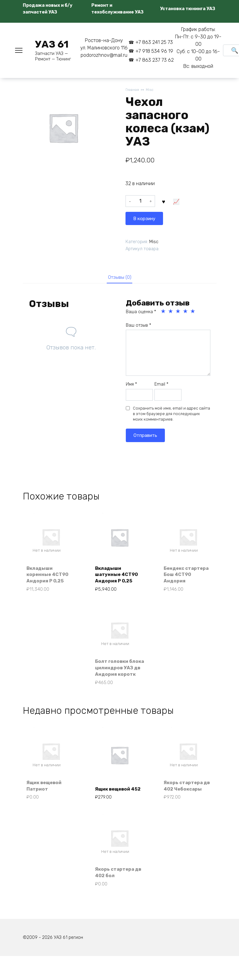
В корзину (178, 202)
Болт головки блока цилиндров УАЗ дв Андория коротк (119, 675)
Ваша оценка (141, 313)
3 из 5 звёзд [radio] (178, 312)
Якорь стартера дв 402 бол (116, 894)
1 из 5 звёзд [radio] (164, 312)
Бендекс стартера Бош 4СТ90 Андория (185, 576)
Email (161, 385)
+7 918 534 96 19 (154, 51)
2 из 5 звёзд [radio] (171, 312)
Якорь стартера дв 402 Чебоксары (185, 802)
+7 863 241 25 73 (154, 42)
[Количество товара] (140, 203)
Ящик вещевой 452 (115, 805)
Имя (131, 385)
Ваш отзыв (138, 326)
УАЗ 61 (52, 44)
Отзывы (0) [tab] (119, 277)
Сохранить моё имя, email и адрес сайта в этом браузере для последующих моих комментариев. (171, 415)
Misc (151, 90)
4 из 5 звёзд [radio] (186, 312)
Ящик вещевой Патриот (46, 805)
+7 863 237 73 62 (155, 60)
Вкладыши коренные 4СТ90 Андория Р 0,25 (49, 576)
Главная (133, 90)
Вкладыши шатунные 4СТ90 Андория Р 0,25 (118, 576)
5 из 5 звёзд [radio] (193, 312)
